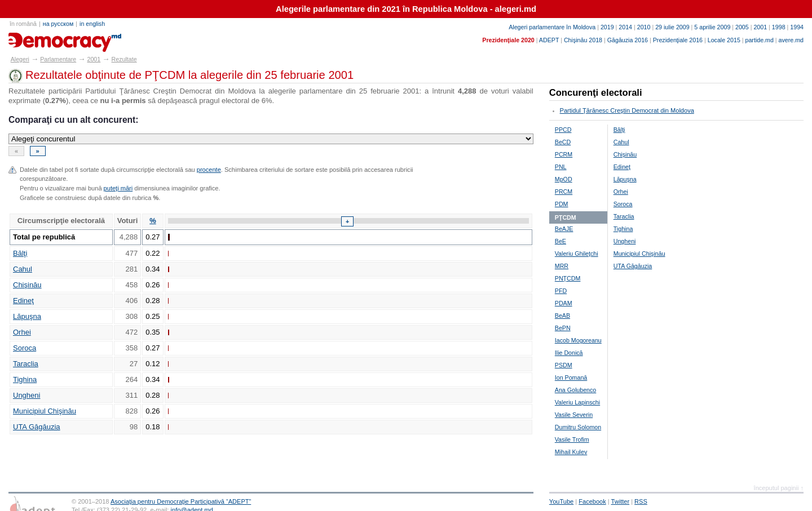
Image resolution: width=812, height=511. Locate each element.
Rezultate (124, 59)
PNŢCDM (568, 278)
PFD (561, 291)
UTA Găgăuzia (37, 427)
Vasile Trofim (572, 439)
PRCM (564, 192)
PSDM (564, 365)
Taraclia (26, 364)
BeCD (563, 142)
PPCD (563, 130)
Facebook (592, 501)
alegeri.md (34, 38)
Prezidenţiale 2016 (678, 40)
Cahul (23, 269)
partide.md (760, 40)
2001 (760, 27)
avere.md (791, 40)
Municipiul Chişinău (45, 411)
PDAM (564, 303)
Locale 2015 (724, 40)
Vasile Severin (574, 415)
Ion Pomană (571, 377)
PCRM (564, 154)
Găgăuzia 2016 (628, 40)
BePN (563, 328)
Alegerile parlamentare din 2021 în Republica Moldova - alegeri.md (406, 9)
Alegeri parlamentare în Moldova (552, 27)
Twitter (621, 501)
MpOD (564, 179)
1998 (779, 27)
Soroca (25, 348)
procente (209, 170)
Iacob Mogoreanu (578, 340)
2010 (644, 27)
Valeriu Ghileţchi (577, 254)
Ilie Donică (569, 353)
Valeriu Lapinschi (577, 402)
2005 (742, 27)
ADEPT (549, 40)
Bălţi (20, 253)
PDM (562, 204)
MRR (562, 266)
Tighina (25, 379)
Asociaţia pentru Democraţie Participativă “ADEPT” (181, 501)
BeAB (562, 316)
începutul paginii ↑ (779, 488)
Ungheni (27, 395)
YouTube (561, 501)
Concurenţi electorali (596, 93)
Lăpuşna (27, 316)
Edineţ (23, 301)
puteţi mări (118, 188)
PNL (561, 167)
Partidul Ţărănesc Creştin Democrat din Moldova (627, 110)
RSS (641, 501)
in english (92, 24)
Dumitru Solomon (578, 427)
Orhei (22, 332)
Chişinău (27, 285)
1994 (797, 27)
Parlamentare (58, 59)
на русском (58, 24)
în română (23, 24)
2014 (625, 27)
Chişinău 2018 (583, 40)
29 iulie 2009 (672, 27)
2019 (607, 27)
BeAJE (564, 229)
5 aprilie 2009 (712, 27)
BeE (561, 241)
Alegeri (20, 59)
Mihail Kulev (571, 452)
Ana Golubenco (575, 390)
